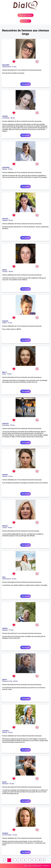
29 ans (10, 169)
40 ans (15, 681)
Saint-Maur (6, 425)
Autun (4, 374)
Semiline (5, 475)
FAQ (26, 866)
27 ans (10, 323)
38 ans (11, 220)
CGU (30, 866)
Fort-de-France (7, 835)
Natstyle (5, 526)
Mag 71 (5, 372)
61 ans (11, 630)
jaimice (5, 679)
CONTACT (46, 866)
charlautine (6, 167)
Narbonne (5, 784)
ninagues (5, 833)
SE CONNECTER (25, 21)
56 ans (13, 425)
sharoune (5, 219)
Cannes (5, 476)
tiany (4, 577)
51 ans (14, 67)
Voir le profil (25, 84)
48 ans (13, 118)
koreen (4, 782)
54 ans (9, 374)
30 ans (11, 272)
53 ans (10, 732)
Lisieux (5, 528)
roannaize (5, 731)
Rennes (5, 169)
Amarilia (5, 116)
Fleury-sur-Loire (7, 681)
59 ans (10, 528)
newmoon (5, 423)
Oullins (4, 323)
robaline (5, 628)
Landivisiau (6, 118)
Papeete (5, 220)
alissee (5, 270)
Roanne (5, 732)
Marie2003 (6, 65)
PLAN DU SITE (37, 866)
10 (40, 860)
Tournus (5, 272)
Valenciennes (7, 67)
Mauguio (5, 630)
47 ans (15, 835)
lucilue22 (5, 321)
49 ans (14, 579)
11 (43, 860)
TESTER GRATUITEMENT (25, 15)
